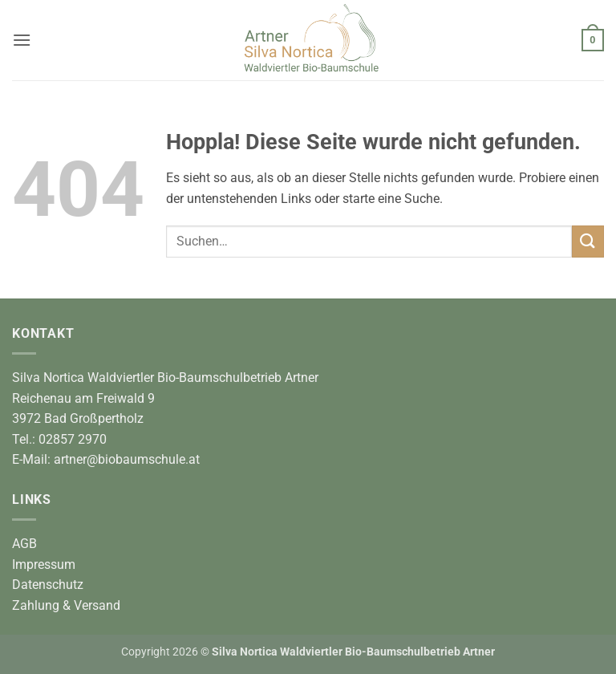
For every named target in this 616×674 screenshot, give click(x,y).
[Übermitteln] (588, 241)
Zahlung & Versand (66, 605)
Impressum (44, 564)
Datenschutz (48, 585)
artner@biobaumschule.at (127, 459)
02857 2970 (73, 439)
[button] (22, 40)
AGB (24, 544)
